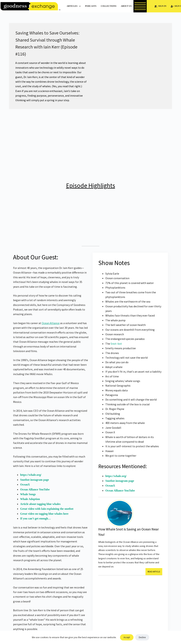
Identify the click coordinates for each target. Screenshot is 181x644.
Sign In (160, 6)
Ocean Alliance (51, 323)
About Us (128, 6)
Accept (127, 637)
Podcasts (91, 6)
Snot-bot (116, 344)
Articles (74, 6)
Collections (109, 6)
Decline (142, 637)
